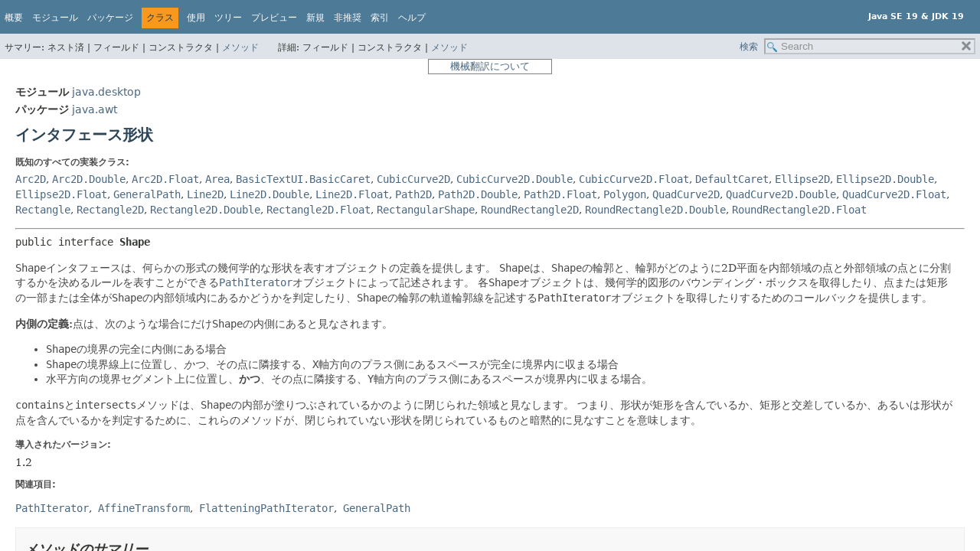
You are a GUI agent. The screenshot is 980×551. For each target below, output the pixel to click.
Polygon (625, 194)
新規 (315, 18)
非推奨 (348, 18)
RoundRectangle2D (530, 210)
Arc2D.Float (165, 179)
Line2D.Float (352, 194)
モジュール (55, 18)
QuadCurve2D (686, 194)
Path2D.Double (478, 194)
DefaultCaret (732, 179)
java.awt (95, 109)
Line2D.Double (269, 194)
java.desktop (106, 92)
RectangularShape (426, 210)
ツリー (228, 18)
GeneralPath (147, 194)
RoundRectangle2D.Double (655, 210)
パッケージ (110, 18)
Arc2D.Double (89, 179)
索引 (380, 18)
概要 (14, 18)
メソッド (240, 47)
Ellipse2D (802, 179)
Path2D (413, 194)
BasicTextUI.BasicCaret (303, 179)
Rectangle (43, 210)
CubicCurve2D (413, 179)
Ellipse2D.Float (61, 194)
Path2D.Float (560, 194)
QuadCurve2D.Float (894, 194)
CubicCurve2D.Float (634, 179)
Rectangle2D (110, 210)
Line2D (205, 194)
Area (217, 179)
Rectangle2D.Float (318, 210)
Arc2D (31, 179)
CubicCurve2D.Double (514, 179)
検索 (749, 47)
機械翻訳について (490, 66)
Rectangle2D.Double (205, 210)
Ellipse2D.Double (885, 179)
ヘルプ (412, 18)
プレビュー (274, 18)
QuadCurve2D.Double (781, 194)
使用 (196, 18)
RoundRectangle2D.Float (799, 210)
